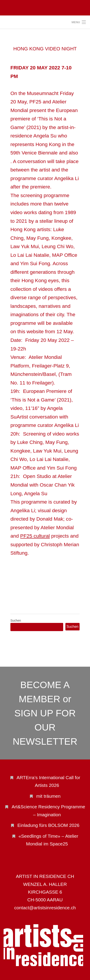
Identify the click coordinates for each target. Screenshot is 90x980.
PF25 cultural (35, 536)
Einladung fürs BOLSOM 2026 (48, 825)
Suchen (16, 620)
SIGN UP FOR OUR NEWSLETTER (45, 727)
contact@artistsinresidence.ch (45, 908)
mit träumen (48, 796)
